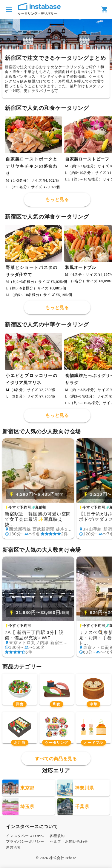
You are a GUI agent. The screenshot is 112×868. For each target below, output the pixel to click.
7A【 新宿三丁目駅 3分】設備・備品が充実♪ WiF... (34, 635)
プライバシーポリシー (25, 841)
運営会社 (14, 847)
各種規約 (57, 836)
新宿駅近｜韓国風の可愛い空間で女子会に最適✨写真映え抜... (38, 519)
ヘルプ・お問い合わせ (69, 841)
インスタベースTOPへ (25, 836)
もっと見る (57, 199)
